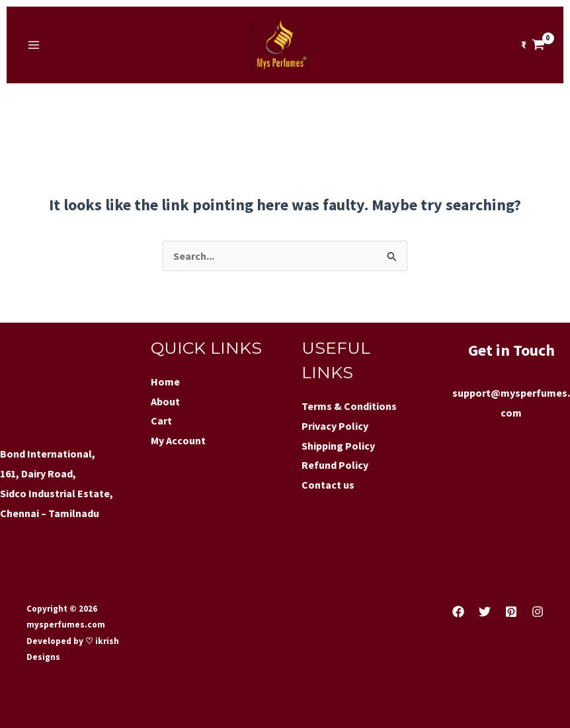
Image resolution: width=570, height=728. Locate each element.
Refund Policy (335, 465)
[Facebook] (458, 612)
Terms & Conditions (349, 406)
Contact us (328, 485)
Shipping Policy (338, 446)
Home (165, 382)
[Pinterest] (511, 612)
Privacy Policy (335, 426)
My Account (178, 440)
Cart (161, 421)
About (165, 401)
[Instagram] (538, 612)
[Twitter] (485, 612)
